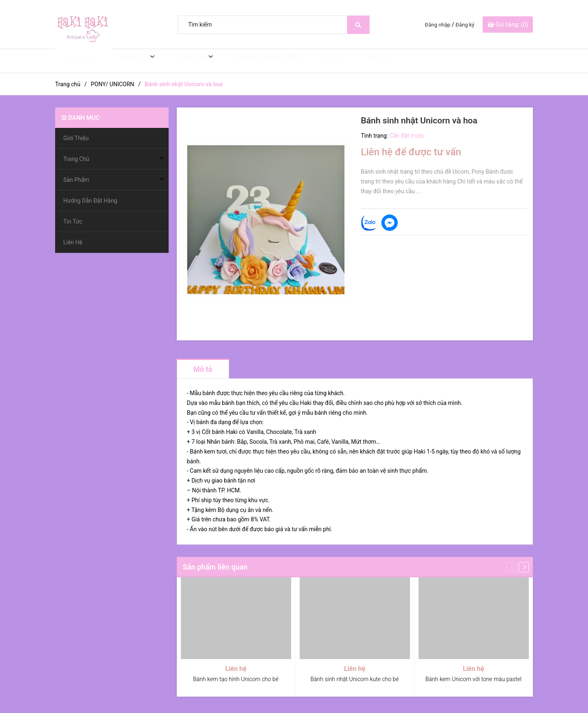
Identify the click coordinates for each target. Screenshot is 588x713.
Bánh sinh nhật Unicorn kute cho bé (354, 679)
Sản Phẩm (182, 61)
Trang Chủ (125, 61)
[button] (524, 567)
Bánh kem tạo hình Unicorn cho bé (236, 679)
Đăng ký (465, 25)
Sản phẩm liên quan (215, 567)
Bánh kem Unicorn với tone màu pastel (473, 679)
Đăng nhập (438, 25)
